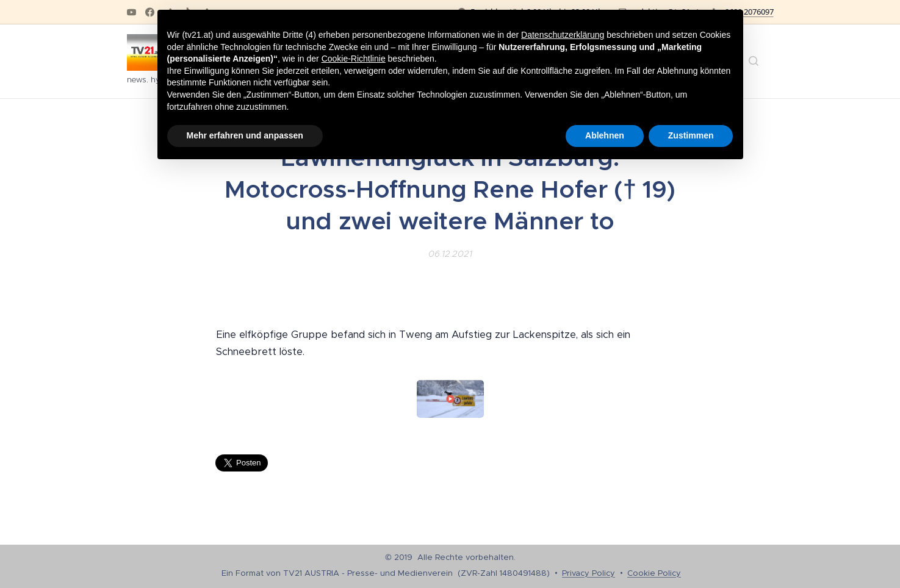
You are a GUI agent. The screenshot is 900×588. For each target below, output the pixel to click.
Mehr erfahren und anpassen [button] (245, 135)
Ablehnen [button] (605, 135)
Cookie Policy (654, 573)
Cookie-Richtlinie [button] (354, 59)
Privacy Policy (589, 573)
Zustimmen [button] (691, 135)
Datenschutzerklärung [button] (563, 35)
